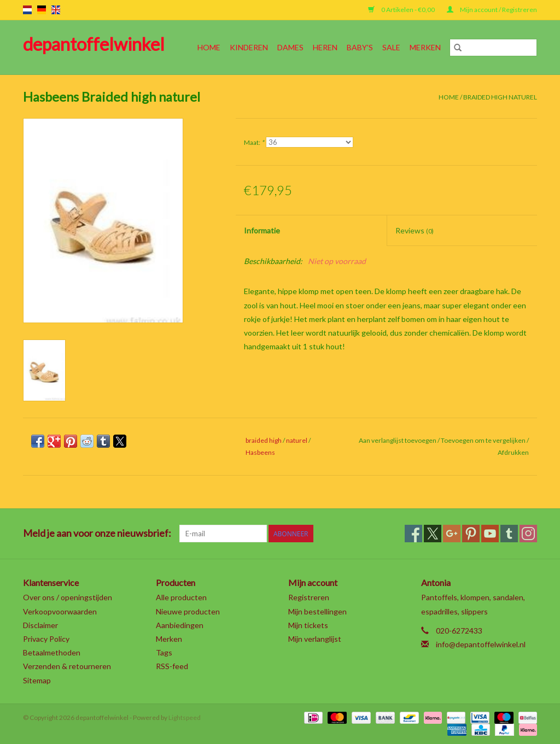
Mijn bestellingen (317, 611)
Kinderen (249, 47)
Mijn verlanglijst (315, 639)
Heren (325, 47)
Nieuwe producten (188, 611)
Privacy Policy (46, 639)
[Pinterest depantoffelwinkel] (471, 534)
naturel (297, 440)
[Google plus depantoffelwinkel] (452, 534)
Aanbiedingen (180, 625)
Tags (164, 652)
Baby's (360, 47)
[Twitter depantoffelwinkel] (433, 534)
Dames (290, 47)
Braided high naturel (500, 97)
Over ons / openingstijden (68, 597)
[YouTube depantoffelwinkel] (490, 534)
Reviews (415, 230)
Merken (425, 47)
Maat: (254, 142)
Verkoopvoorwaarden (60, 611)
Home (209, 47)
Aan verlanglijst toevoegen (398, 440)
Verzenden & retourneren (67, 666)
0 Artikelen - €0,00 (402, 10)
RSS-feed (172, 666)
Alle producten (181, 597)
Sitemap (37, 680)
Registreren (309, 597)
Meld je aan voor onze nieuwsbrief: (97, 533)
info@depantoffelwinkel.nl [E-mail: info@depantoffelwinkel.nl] (481, 644)
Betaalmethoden (52, 652)
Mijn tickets (308, 625)
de (42, 10)
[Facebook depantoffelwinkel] (413, 534)
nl (27, 10)
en (56, 10)
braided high (264, 440)
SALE (391, 47)
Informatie (262, 230)
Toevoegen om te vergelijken (484, 440)
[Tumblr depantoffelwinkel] (509, 534)
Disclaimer (40, 625)
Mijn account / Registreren (492, 10)
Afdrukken (513, 452)
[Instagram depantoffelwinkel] (528, 534)
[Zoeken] (493, 48)
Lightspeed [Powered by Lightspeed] (185, 717)
